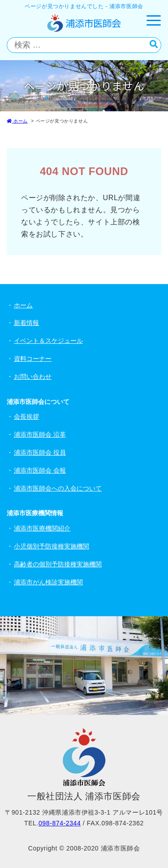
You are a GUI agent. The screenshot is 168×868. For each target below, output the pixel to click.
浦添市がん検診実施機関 (48, 582)
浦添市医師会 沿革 (40, 434)
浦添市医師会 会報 (40, 470)
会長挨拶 (26, 416)
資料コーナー (33, 359)
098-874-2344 (60, 823)
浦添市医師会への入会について (58, 488)
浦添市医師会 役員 (40, 452)
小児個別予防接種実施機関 (52, 546)
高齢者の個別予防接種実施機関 (58, 564)
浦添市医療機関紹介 (42, 528)
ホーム (17, 121)
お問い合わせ (33, 377)
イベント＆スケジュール (48, 341)
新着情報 (26, 323)
